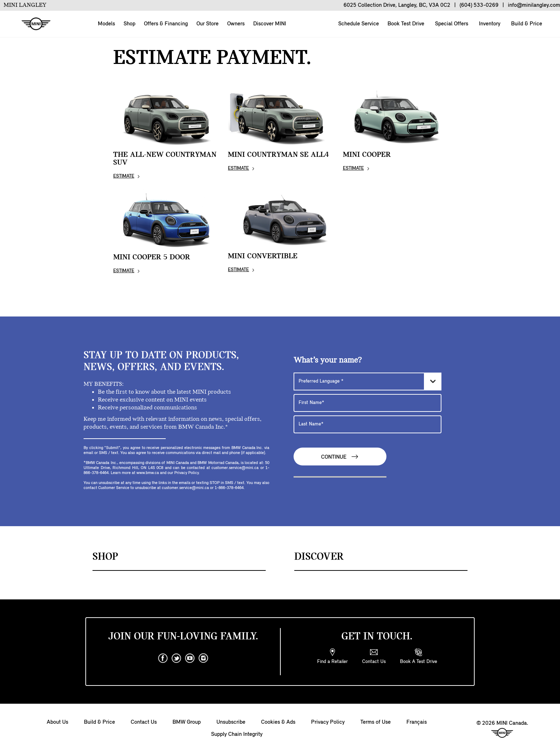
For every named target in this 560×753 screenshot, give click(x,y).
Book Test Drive (405, 24)
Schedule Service (358, 24)
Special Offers (451, 24)
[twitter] (176, 658)
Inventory (489, 24)
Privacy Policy (328, 722)
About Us (57, 722)
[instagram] (204, 658)
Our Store (207, 24)
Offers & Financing (166, 24)
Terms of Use (376, 722)
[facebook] (163, 658)
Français (417, 722)
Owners (236, 24)
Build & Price (526, 24)
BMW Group (187, 722)
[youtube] (190, 658)
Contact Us (144, 722)
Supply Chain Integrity (237, 734)
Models (106, 24)
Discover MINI (270, 24)
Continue (340, 457)
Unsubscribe (231, 722)
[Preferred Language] (367, 382)
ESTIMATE (124, 176)
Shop (129, 24)
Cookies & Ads (278, 722)
